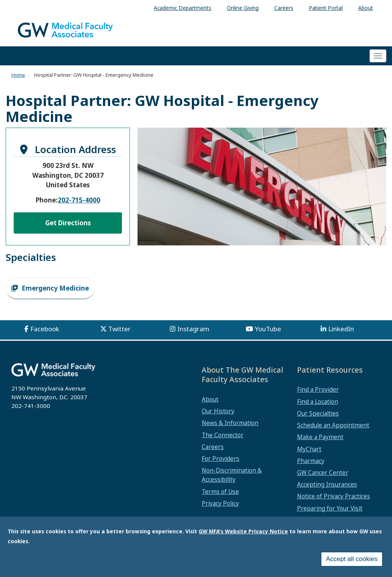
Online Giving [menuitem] (243, 8)
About (210, 399)
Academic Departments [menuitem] (183, 8)
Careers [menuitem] (284, 8)
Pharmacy (311, 461)
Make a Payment (320, 437)
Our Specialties (318, 413)
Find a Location (318, 402)
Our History (218, 411)
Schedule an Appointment (333, 425)
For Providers (220, 458)
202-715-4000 (79, 200)
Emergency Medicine (55, 288)
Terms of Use (220, 492)
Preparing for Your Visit (330, 508)
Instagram (193, 329)
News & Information (230, 423)
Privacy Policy (220, 503)
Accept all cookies (352, 559)
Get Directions (68, 223)
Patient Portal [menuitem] (326, 8)
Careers (213, 447)
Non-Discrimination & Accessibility (232, 475)
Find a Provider (318, 389)
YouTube (268, 329)
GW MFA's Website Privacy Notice (243, 531)
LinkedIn (341, 329)
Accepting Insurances (327, 484)
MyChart (309, 449)
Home (18, 75)
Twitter (119, 329)
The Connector (223, 435)
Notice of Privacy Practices (334, 496)
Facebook (45, 329)
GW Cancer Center (323, 473)
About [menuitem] (366, 8)
